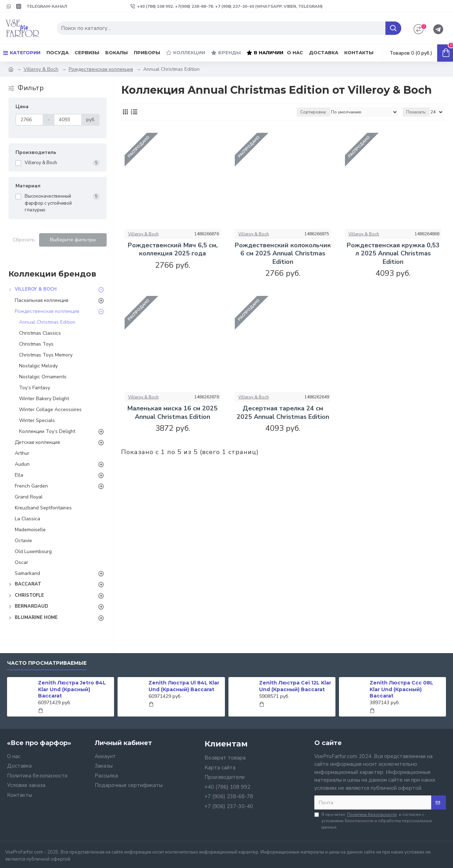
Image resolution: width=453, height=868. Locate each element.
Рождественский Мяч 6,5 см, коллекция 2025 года (173, 249)
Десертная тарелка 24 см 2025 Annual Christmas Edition (283, 413)
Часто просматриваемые (47, 663)
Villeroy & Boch (41, 69)
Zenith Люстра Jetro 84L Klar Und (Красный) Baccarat (72, 689)
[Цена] (30, 120)
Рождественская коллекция (101, 69)
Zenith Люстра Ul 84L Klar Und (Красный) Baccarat (184, 686)
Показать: (416, 112)
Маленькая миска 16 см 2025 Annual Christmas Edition (172, 413)
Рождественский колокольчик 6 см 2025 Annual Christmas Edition (283, 254)
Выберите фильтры (73, 240)
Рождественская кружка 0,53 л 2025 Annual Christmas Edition (393, 254)
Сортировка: (313, 112)
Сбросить (24, 240)
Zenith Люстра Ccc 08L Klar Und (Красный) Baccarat (401, 689)
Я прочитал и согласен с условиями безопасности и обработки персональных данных (373, 821)
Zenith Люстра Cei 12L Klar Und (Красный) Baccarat (295, 686)
